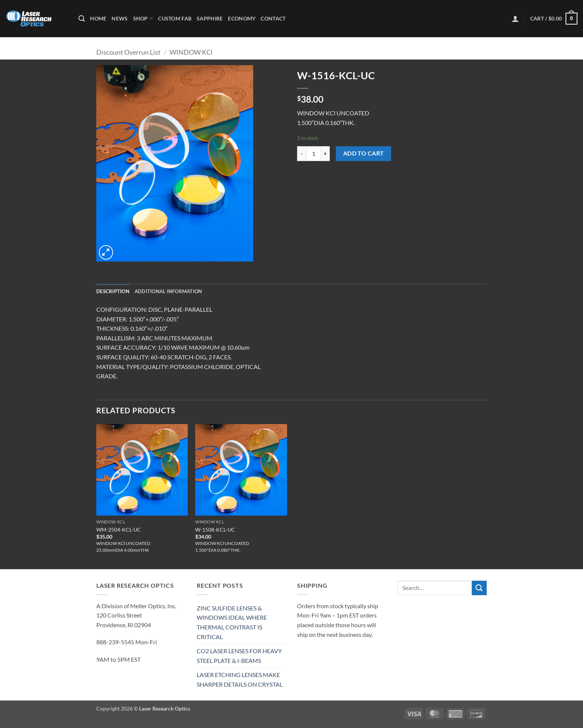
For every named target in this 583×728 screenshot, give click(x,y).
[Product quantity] (313, 154)
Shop (143, 18)
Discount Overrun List (128, 52)
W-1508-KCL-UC (215, 530)
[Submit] (479, 588)
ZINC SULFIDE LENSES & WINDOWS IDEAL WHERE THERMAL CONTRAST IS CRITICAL (232, 622)
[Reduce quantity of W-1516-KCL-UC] (302, 154)
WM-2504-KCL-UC (119, 530)
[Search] (82, 19)
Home (98, 18)
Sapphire (210, 18)
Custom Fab (175, 18)
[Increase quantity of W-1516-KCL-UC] (325, 154)
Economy (242, 18)
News (120, 18)
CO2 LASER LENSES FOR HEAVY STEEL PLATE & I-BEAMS (239, 656)
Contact (273, 18)
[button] (515, 19)
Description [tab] (113, 291)
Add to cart (364, 153)
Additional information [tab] (168, 291)
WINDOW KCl (191, 52)
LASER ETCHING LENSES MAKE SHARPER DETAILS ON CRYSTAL (240, 679)
